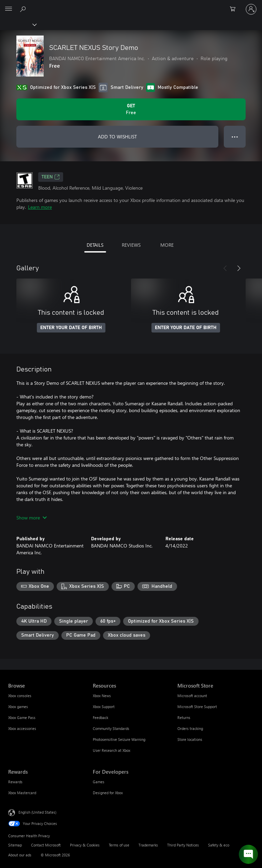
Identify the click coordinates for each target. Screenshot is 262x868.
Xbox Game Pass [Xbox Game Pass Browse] (22, 717)
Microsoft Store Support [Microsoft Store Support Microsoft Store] (197, 707)
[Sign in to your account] (251, 9)
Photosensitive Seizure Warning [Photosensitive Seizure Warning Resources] (119, 739)
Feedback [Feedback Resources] (100, 717)
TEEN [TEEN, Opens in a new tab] (51, 177)
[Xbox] (18, 24)
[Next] (239, 268)
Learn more (40, 207)
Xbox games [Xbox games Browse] (18, 707)
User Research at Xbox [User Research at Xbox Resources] (112, 750)
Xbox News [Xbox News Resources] (102, 696)
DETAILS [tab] (95, 245)
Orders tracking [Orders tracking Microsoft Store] (190, 728)
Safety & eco (219, 845)
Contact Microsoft (46, 845)
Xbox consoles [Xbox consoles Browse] (20, 696)
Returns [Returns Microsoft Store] (184, 717)
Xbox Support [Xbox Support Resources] (104, 707)
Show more (32, 518)
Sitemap (15, 845)
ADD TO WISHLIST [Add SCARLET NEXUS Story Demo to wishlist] (117, 137)
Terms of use (119, 845)
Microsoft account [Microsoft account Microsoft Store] (192, 696)
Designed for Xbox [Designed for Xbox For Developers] (108, 793)
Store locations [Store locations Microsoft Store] (190, 739)
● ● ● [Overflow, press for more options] (235, 137)
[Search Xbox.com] (24, 9)
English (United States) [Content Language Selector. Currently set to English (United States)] (37, 812)
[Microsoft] (131, 5)
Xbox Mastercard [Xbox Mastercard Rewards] (22, 793)
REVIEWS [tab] (131, 245)
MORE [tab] (167, 245)
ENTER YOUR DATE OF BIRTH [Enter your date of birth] (71, 328)
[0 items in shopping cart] (235, 9)
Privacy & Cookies (85, 845)
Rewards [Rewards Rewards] (15, 782)
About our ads (20, 855)
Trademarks (148, 845)
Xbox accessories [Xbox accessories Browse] (22, 728)
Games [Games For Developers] (99, 782)
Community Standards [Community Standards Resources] (111, 728)
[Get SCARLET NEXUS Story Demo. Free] (131, 109)
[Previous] (225, 268)
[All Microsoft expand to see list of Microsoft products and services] (9, 9)
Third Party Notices (183, 845)
